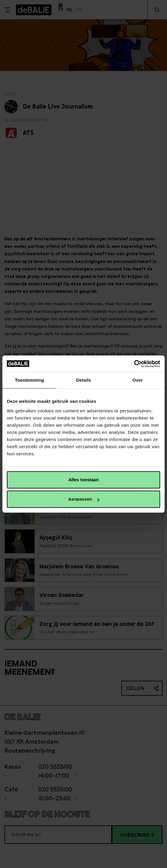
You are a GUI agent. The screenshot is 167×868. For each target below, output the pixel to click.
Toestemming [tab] (30, 380)
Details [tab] (83, 380)
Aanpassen (84, 499)
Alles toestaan (83, 480)
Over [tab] (138, 380)
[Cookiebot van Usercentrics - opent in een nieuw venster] (134, 364)
